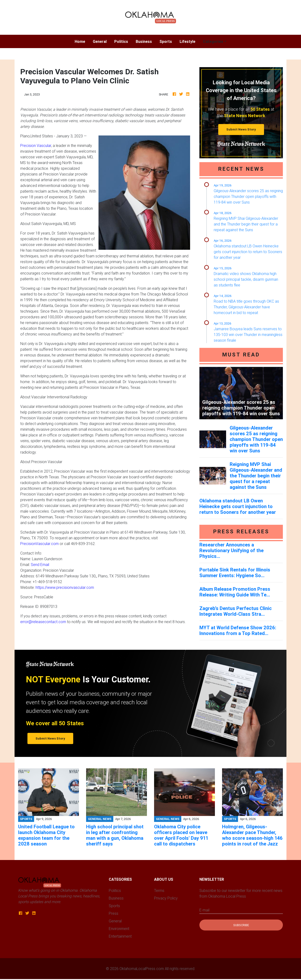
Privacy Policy (166, 898)
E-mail (204, 910)
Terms (159, 890)
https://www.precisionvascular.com (65, 587)
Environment (119, 929)
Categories (213, 41)
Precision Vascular (36, 145)
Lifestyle (187, 41)
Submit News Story (241, 129)
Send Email (40, 565)
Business (144, 41)
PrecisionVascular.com (39, 544)
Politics (121, 41)
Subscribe (241, 925)
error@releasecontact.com (43, 622)
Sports (166, 41)
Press (114, 913)
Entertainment (120, 936)
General (100, 41)
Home (82, 41)
